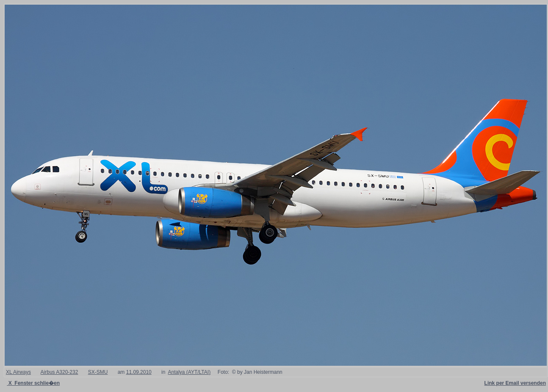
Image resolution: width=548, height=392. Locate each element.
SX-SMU (98, 372)
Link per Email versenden (515, 383)
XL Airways (18, 372)
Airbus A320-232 (60, 372)
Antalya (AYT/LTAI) (189, 372)
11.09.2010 (139, 372)
